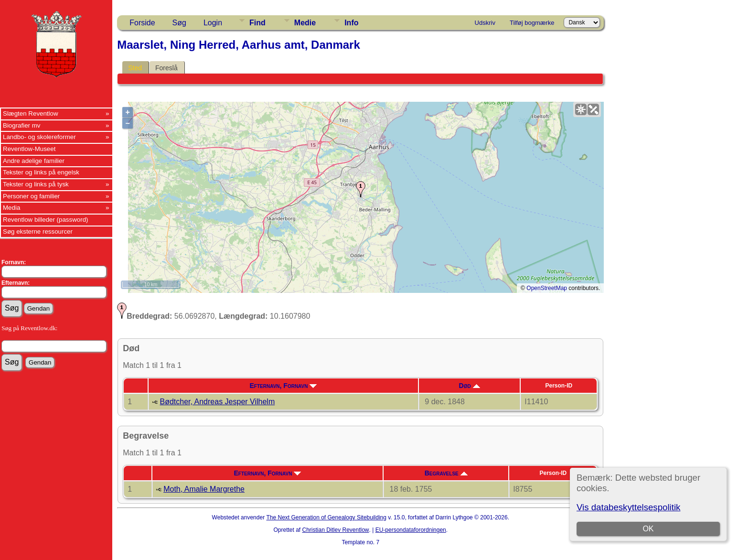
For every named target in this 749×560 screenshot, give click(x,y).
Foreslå (166, 68)
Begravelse (446, 473)
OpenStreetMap (547, 288)
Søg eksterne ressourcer (38, 232)
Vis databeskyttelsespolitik (628, 507)
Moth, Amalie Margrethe (204, 489)
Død (470, 386)
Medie (305, 23)
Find (257, 23)
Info (351, 23)
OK (648, 529)
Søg (179, 23)
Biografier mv (22, 125)
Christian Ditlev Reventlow (335, 530)
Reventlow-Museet (29, 149)
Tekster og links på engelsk (41, 172)
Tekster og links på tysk (36, 184)
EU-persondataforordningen (411, 530)
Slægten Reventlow (31, 113)
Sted (135, 68)
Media (11, 208)
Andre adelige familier (34, 161)
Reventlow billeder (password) (46, 220)
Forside (142, 23)
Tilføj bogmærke (532, 23)
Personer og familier (31, 196)
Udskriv (485, 23)
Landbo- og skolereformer (39, 137)
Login (213, 23)
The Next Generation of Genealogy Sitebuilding (326, 517)
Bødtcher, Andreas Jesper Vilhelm (218, 402)
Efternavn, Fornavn (284, 386)
